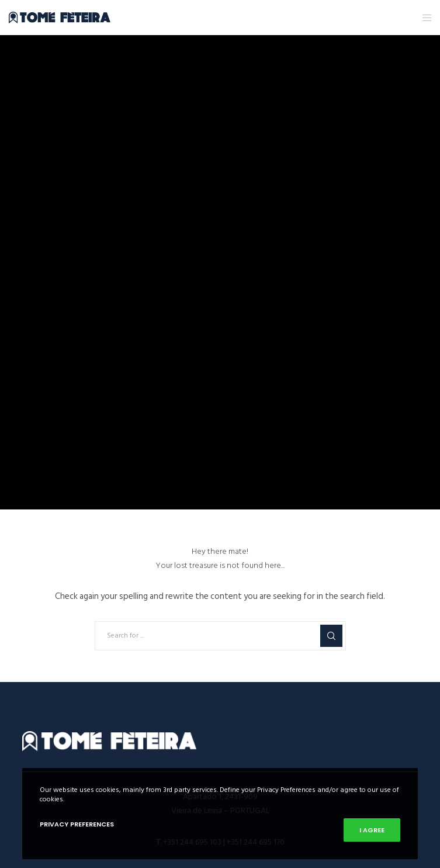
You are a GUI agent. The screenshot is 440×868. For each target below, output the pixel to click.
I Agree (372, 830)
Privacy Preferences (77, 824)
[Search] (331, 636)
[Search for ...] (220, 636)
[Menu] (423, 18)
